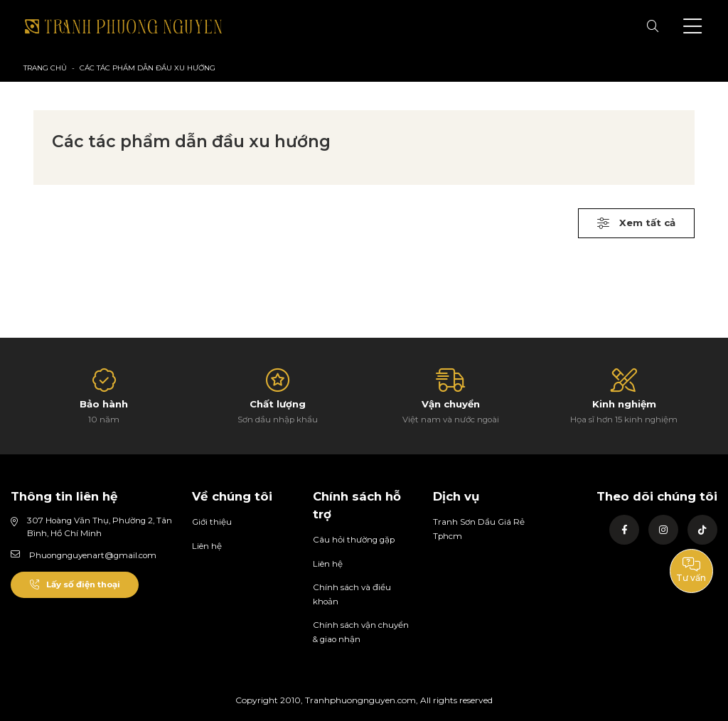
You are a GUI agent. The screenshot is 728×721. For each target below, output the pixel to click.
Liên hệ (207, 546)
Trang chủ (45, 68)
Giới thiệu (212, 522)
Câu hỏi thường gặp (354, 540)
